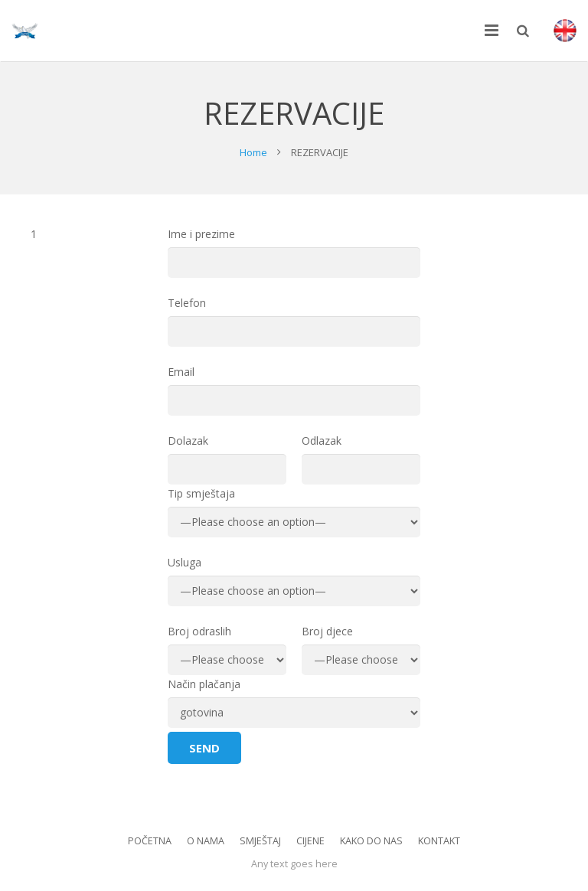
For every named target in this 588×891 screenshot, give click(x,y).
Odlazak (361, 459)
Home (253, 152)
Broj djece (361, 649)
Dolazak (227, 459)
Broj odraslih (227, 649)
